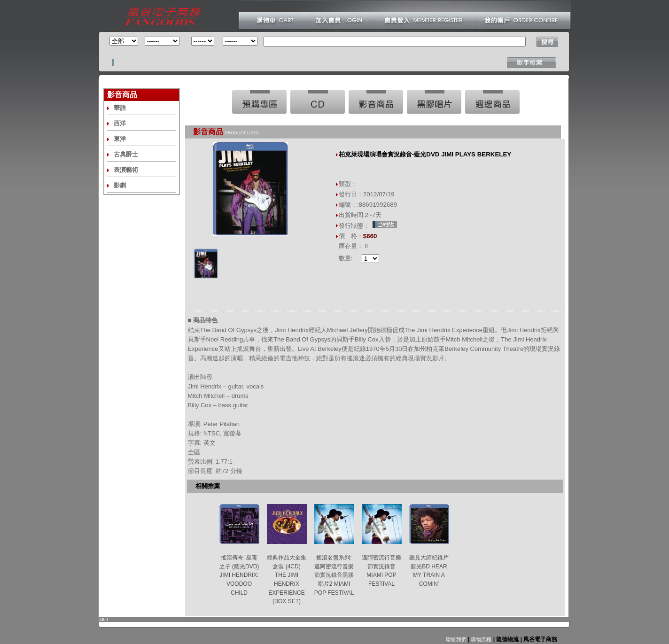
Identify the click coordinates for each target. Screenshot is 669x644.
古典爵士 (126, 154)
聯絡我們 (456, 639)
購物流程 (480, 639)
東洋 (120, 139)
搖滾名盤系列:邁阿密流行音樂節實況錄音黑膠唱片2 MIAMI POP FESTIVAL (334, 575)
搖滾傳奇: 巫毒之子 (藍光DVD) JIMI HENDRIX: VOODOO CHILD (239, 575)
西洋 (120, 123)
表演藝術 (126, 170)
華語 (120, 108)
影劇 (120, 185)
